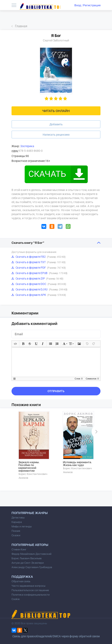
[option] (34, 445)
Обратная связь (21, 581)
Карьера (17, 522)
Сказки (16, 535)
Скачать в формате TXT (38, 262)
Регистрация (92, 5)
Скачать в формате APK (39, 295)
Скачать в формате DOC (39, 284)
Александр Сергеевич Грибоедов (32, 567)
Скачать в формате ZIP (37, 279)
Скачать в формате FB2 (38, 257)
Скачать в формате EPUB (39, 273)
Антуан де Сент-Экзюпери (28, 563)
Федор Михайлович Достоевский (31, 554)
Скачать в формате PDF (39, 268)
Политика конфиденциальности (31, 595)
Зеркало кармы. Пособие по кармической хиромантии (29, 466)
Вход (78, 5)
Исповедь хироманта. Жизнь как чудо (77, 464)
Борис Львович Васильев (27, 558)
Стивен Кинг (19, 549)
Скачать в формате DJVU (39, 289)
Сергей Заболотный (56, 40)
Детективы (18, 518)
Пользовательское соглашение (30, 590)
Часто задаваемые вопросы (29, 586)
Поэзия (16, 531)
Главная (21, 26)
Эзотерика (27, 146)
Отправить (56, 391)
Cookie (16, 599)
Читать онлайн (56, 111)
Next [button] (96, 432)
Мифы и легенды (22, 526)
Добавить (56, 124)
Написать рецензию (56, 135)
